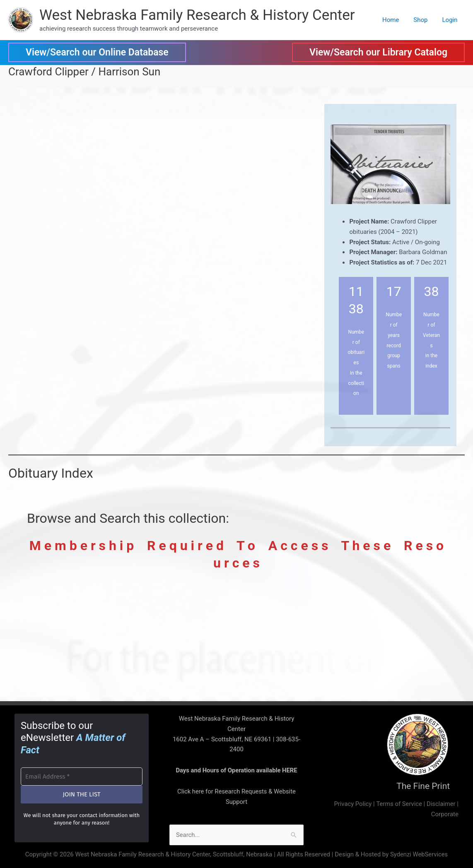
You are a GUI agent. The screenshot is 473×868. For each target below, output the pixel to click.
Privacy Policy (351, 804)
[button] (97, 52)
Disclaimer (441, 804)
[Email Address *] (82, 775)
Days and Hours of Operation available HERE (236, 770)
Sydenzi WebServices (419, 854)
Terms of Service (398, 804)
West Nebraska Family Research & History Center (197, 15)
